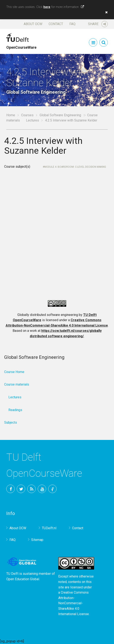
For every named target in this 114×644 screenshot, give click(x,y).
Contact (56, 24)
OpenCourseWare (21, 45)
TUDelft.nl (49, 528)
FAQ (72, 24)
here (47, 7)
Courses (27, 115)
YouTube (42, 489)
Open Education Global (23, 579)
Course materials (17, 384)
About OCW (33, 24)
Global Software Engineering (60, 115)
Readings (15, 410)
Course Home (14, 372)
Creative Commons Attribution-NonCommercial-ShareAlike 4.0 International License (74, 603)
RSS (31, 489)
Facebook (10, 489)
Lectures (32, 120)
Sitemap (37, 540)
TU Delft (52, 489)
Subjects (11, 422)
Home (11, 115)
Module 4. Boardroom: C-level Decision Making (75, 167)
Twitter (21, 489)
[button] (105, 12)
